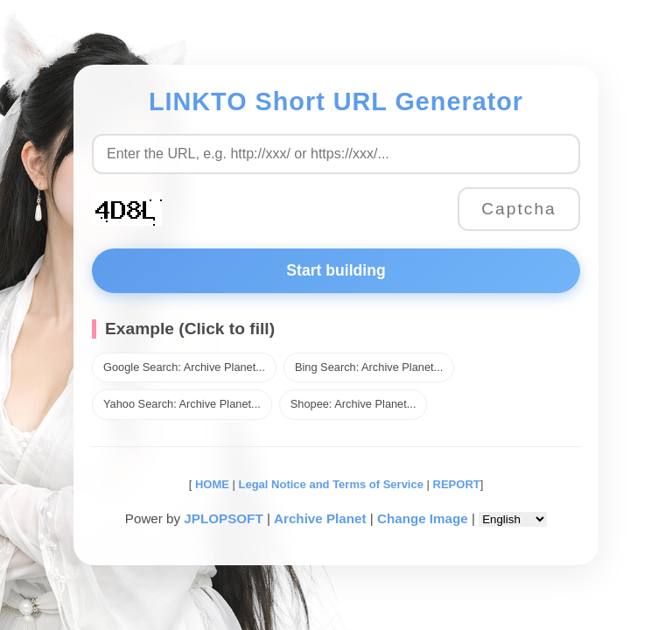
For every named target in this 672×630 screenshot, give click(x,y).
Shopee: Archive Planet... (353, 404)
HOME (210, 484)
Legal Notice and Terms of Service (331, 484)
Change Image (423, 518)
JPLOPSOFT (223, 518)
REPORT (457, 484)
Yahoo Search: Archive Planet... (182, 404)
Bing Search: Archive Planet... (369, 367)
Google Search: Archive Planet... (184, 367)
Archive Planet (320, 518)
